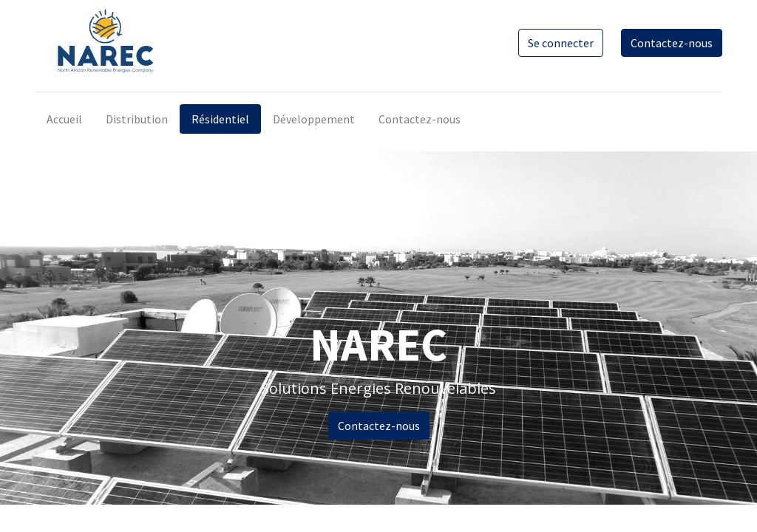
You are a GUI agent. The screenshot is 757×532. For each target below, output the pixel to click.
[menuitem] (64, 119)
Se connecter (561, 43)
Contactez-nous (672, 43)
